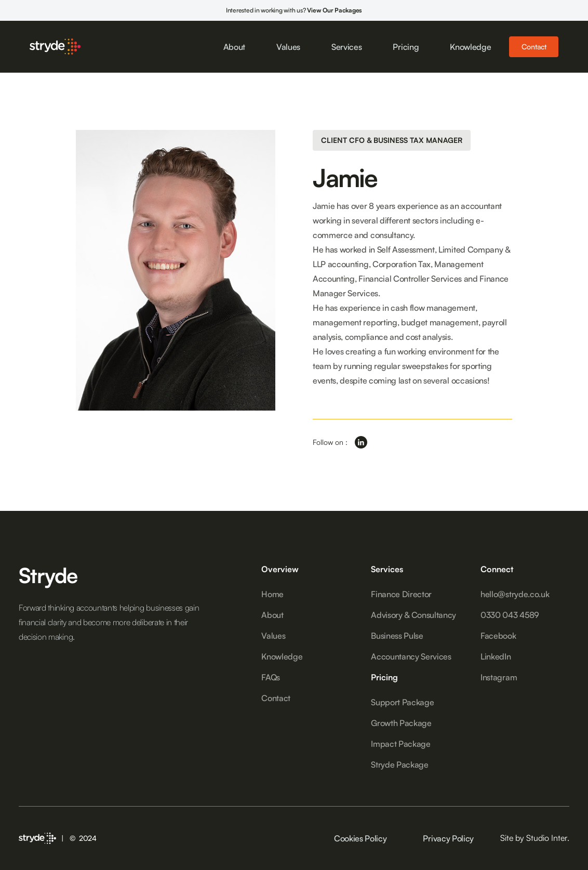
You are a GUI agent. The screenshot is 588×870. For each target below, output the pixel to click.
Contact (534, 47)
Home (272, 594)
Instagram (499, 677)
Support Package (402, 702)
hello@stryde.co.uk (515, 594)
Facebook (498, 636)
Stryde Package (400, 764)
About (234, 47)
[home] (55, 46)
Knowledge (470, 47)
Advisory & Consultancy (413, 615)
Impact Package (401, 744)
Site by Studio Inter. (535, 838)
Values (288, 47)
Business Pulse (397, 636)
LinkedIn (496, 656)
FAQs (271, 677)
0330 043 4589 (510, 615)
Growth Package (401, 723)
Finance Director (401, 594)
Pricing (406, 47)
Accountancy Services (411, 656)
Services (346, 47)
